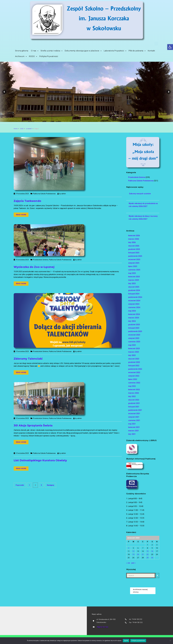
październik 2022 (135, 369)
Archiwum (20, 56)
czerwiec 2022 (134, 383)
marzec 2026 (134, 239)
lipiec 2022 (133, 379)
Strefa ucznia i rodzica (50, 51)
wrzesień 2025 (134, 260)
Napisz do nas (103, 627)
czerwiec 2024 (134, 307)
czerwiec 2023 (134, 342)
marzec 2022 (134, 393)
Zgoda (126, 641)
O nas (34, 51)
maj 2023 (132, 345)
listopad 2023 (134, 328)
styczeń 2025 (134, 287)
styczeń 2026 (134, 246)
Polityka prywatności (138, 641)
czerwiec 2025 (134, 270)
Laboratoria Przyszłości (114, 51)
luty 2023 (132, 355)
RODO (32, 56)
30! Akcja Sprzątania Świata (33, 425)
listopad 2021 (134, 407)
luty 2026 (132, 242)
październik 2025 (135, 256)
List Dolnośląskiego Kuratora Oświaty (40, 460)
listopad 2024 (134, 294)
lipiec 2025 (133, 266)
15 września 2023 (22, 351)
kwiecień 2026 (134, 236)
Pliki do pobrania (136, 51)
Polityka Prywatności (49, 56)
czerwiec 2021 (134, 420)
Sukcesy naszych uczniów (140, 194)
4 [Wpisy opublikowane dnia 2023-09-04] (129, 548)
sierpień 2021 (134, 417)
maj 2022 (132, 386)
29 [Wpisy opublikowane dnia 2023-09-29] (148, 558)
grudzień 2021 (134, 403)
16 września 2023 (22, 260)
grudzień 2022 (134, 362)
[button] (170, 47)
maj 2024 (132, 311)
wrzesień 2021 (134, 414)
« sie (128, 563)
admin (64, 194)
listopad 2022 (134, 366)
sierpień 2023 (134, 338)
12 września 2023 (22, 418)
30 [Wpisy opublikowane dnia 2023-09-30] (152, 558)
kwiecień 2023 (134, 348)
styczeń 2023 (134, 359)
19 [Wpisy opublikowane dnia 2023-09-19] (133, 554)
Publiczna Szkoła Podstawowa (44, 194)
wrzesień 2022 (134, 372)
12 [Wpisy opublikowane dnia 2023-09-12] (133, 551)
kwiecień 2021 (134, 427)
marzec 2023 (134, 352)
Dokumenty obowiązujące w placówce (82, 51)
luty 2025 (132, 283)
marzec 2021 (134, 431)
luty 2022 (132, 396)
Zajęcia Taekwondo (27, 201)
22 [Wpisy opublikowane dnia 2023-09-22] (148, 554)
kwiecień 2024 (134, 314)
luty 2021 (132, 434)
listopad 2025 (134, 253)
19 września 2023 (22, 194)
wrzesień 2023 (134, 335)
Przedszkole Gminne (41, 260)
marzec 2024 (134, 318)
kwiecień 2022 (134, 390)
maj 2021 (132, 424)
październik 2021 (135, 410)
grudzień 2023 (134, 325)
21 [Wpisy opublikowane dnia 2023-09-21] (143, 554)
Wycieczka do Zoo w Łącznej (34, 267)
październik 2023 (135, 331)
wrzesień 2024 (134, 301)
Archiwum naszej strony (140, 591)
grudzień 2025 (134, 249)
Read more (21, 215)
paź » (134, 563)
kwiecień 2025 (134, 277)
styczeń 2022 (134, 400)
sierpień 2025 (134, 263)
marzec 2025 (134, 280)
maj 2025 (132, 273)
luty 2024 (132, 321)
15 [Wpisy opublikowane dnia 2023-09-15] (148, 551)
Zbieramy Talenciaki (28, 359)
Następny (51, 485)
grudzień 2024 (134, 290)
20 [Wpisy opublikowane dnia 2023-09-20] (138, 554)
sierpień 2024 (134, 304)
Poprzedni (20, 485)
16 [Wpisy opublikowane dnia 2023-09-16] (152, 551)
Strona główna (22, 51)
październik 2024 (135, 297)
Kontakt (151, 51)
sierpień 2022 (134, 376)
